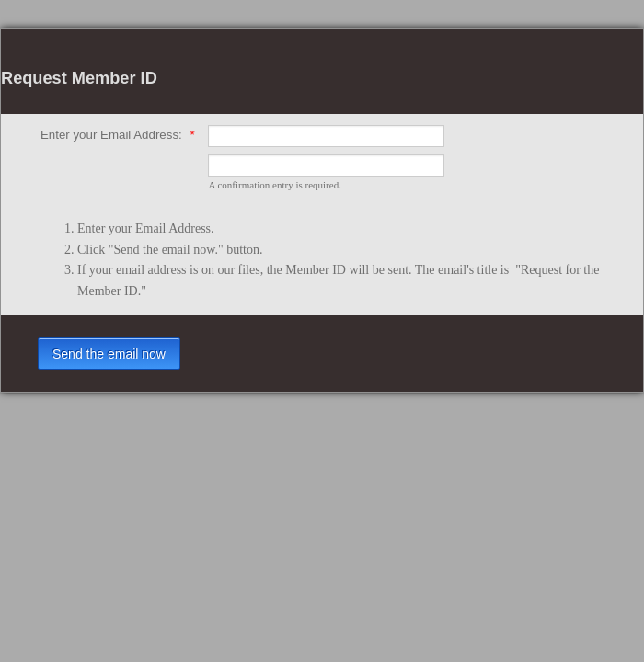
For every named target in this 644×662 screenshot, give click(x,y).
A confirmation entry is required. (275, 185)
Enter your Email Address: (118, 135)
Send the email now (109, 354)
